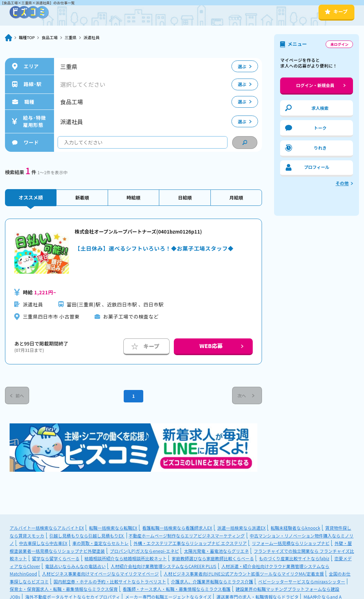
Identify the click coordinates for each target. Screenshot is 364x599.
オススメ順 (31, 197)
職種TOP (27, 38)
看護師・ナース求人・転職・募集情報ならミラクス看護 (176, 590)
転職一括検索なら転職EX (113, 529)
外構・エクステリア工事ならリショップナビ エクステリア (190, 544)
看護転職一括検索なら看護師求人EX (177, 529)
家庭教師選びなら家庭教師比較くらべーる (213, 559)
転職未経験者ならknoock (295, 529)
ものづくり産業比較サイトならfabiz (294, 559)
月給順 (236, 197)
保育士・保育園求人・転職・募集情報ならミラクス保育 (64, 590)
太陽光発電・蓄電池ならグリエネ (216, 552)
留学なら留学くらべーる (56, 559)
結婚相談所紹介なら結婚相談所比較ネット (126, 559)
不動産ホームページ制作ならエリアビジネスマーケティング (187, 537)
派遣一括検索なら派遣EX (241, 529)
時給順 (133, 197)
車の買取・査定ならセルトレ (100, 544)
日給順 (185, 197)
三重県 (73, 38)
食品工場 (51, 38)
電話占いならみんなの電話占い (75, 567)
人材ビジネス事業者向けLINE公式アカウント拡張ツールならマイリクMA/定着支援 (244, 575)
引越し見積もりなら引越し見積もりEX (87, 537)
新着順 (82, 197)
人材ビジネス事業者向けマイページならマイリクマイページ (100, 575)
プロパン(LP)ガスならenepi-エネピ (144, 552)
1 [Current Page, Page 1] (133, 396)
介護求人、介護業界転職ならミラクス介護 (212, 582)
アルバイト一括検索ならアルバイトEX (47, 529)
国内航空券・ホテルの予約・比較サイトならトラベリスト (110, 582)
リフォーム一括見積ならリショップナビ (291, 544)
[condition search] (245, 143)
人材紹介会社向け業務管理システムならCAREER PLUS (163, 567)
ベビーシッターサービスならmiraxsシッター (302, 582)
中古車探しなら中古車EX (43, 544)
